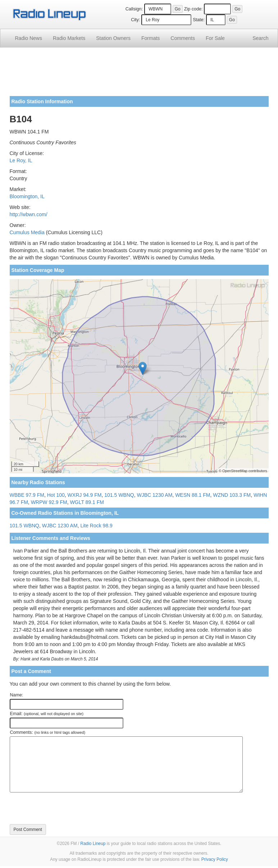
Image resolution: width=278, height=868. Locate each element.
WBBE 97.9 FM (27, 495)
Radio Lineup (93, 844)
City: (135, 20)
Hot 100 (56, 495)
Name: (17, 695)
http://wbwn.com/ (29, 214)
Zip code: (193, 9)
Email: (47, 714)
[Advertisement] (139, 74)
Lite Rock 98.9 (96, 526)
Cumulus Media (27, 232)
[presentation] (64, 808)
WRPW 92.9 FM (49, 502)
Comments (183, 38)
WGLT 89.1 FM (87, 502)
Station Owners (113, 38)
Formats (151, 38)
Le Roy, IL (21, 160)
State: (199, 20)
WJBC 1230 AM (155, 495)
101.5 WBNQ (119, 495)
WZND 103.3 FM (232, 495)
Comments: (48, 732)
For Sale (215, 38)
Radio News (29, 38)
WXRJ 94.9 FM (85, 495)
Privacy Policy (215, 859)
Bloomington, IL (27, 196)
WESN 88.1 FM (193, 495)
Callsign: (134, 9)
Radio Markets (69, 38)
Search (260, 38)
